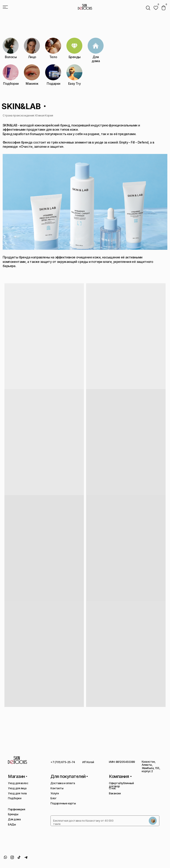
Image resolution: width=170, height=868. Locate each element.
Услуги (55, 793)
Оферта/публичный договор (121, 785)
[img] (156, 8)
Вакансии (115, 793)
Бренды (13, 814)
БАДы (12, 824)
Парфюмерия (16, 809)
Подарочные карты (63, 803)
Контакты (57, 788)
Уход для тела (17, 793)
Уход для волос (18, 783)
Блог (53, 798)
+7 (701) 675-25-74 (63, 762)
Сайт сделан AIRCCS (155, 859)
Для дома (14, 819)
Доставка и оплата (63, 783)
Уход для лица (17, 788)
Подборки (15, 798)
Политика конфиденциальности (112, 860)
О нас (112, 788)
